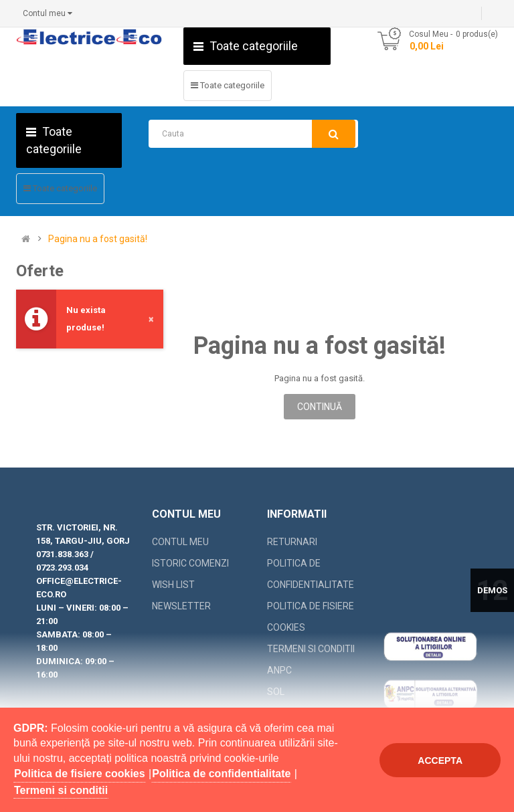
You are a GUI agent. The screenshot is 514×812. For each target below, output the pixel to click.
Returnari (292, 542)
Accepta (440, 760)
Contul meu (180, 542)
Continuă (320, 407)
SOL (276, 692)
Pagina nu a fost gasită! (98, 239)
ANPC (279, 670)
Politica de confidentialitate (311, 574)
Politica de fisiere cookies (311, 617)
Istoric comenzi (190, 563)
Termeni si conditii (311, 649)
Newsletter (181, 606)
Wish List (173, 585)
